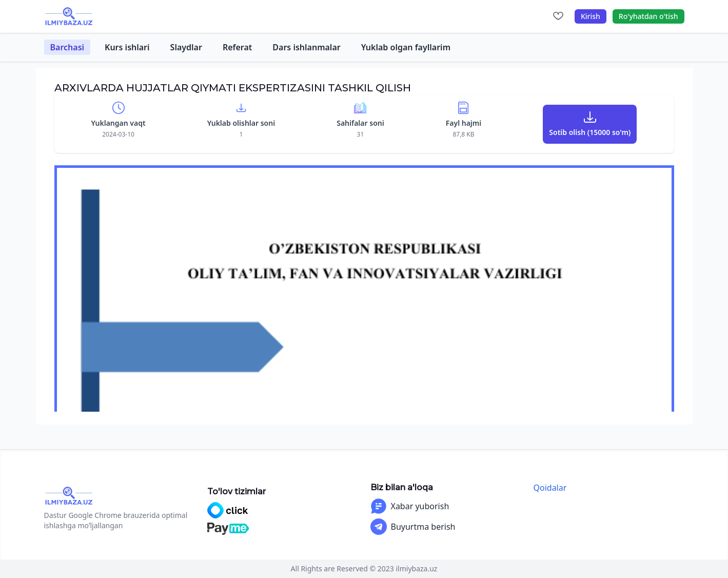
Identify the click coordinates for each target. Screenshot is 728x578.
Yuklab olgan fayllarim (406, 47)
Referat (237, 47)
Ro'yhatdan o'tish (648, 16)
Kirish (591, 16)
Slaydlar (186, 47)
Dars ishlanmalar (306, 47)
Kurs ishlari (127, 47)
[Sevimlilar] (558, 16)
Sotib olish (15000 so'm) (590, 132)
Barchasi (67, 47)
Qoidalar (550, 488)
